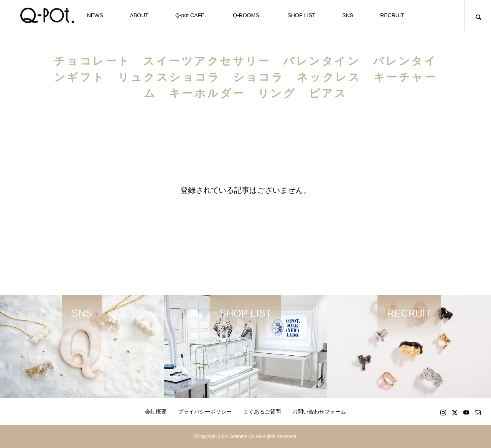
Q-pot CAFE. (191, 15)
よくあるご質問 (262, 412)
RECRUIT (392, 15)
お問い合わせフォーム (319, 412)
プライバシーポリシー (205, 412)
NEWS (95, 15)
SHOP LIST (301, 15)
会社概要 (156, 412)
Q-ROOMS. (247, 15)
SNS (348, 15)
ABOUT (139, 15)
